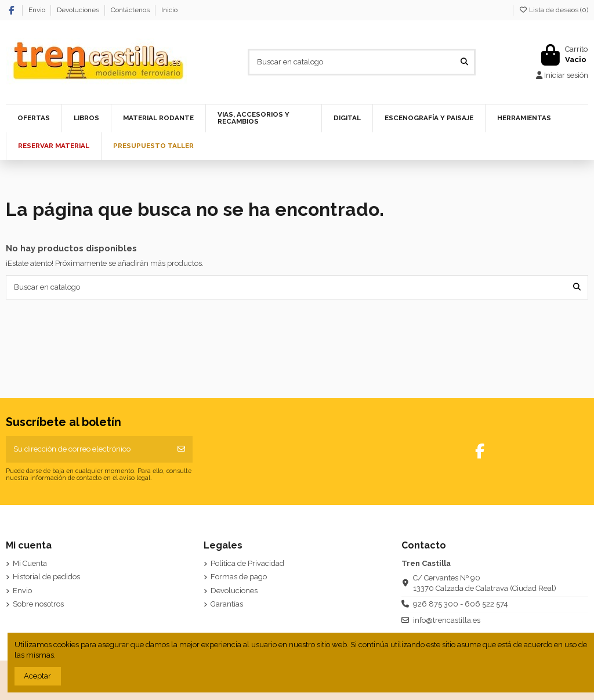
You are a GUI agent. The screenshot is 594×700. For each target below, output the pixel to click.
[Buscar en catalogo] (464, 62)
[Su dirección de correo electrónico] (88, 449)
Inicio (169, 10)
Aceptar (37, 676)
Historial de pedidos (46, 577)
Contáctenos (131, 10)
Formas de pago (239, 577)
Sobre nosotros (38, 604)
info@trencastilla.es (447, 620)
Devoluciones (79, 10)
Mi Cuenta (30, 563)
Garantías (227, 604)
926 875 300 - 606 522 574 (461, 604)
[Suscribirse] (181, 449)
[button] (158, 118)
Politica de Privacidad (247, 563)
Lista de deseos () (553, 10)
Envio (38, 10)
